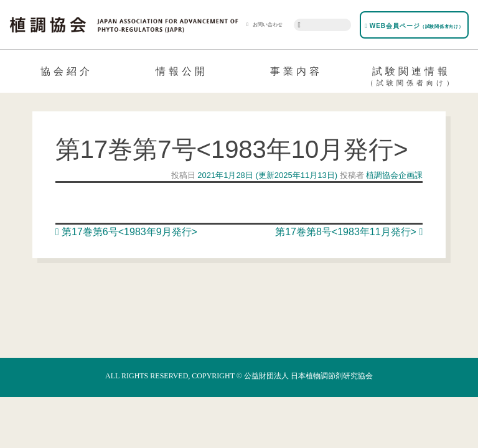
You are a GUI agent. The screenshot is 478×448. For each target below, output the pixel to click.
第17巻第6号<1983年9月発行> (126, 232)
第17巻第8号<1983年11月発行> (349, 232)
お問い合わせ (265, 25)
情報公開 (182, 71)
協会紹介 (67, 71)
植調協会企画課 (394, 175)
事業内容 (296, 71)
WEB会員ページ (414, 26)
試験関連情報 (412, 78)
